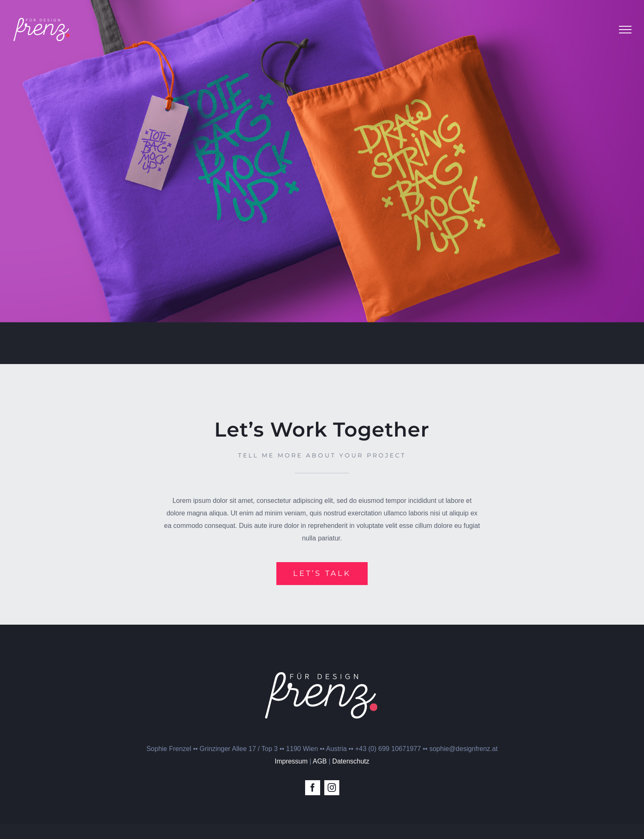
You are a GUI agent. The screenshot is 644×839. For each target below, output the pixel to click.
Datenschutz (351, 776)
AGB (320, 776)
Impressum (291, 776)
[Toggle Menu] (625, 30)
